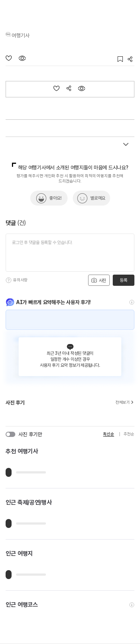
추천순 (129, 434)
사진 (99, 280)
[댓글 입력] (70, 253)
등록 (123, 280)
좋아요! (55, 198)
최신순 (108, 434)
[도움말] (9, 280)
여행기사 (21, 35)
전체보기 (125, 403)
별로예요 (98, 198)
